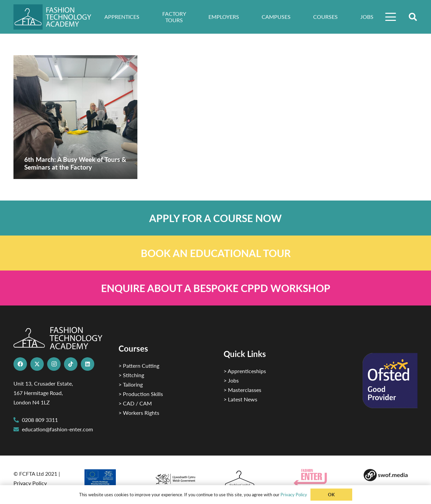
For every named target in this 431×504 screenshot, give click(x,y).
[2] (110, 480)
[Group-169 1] (391, 475)
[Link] (215, 218)
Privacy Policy (30, 483)
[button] (391, 17)
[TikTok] (71, 364)
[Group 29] (321, 478)
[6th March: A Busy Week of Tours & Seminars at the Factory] (75, 117)
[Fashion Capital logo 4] (251, 479)
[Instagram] (54, 364)
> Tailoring (131, 384)
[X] (37, 364)
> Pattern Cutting (139, 366)
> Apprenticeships (245, 371)
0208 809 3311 (40, 420)
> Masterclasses (242, 390)
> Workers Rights (139, 413)
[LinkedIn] (88, 364)
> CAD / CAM (135, 403)
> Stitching (131, 375)
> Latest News (240, 399)
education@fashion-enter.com (57, 429)
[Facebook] (20, 364)
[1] (180, 477)
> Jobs (231, 380)
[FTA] (57, 17)
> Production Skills (141, 394)
